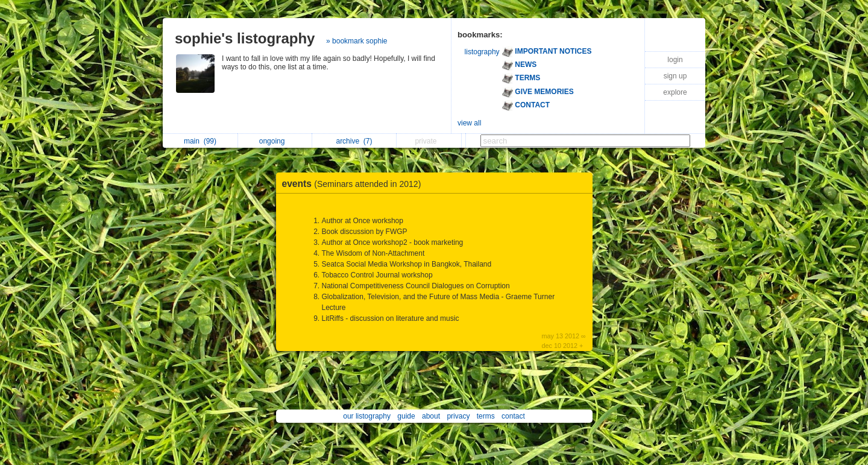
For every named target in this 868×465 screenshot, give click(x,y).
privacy (458, 416)
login (675, 60)
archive (354, 141)
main (200, 141)
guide (406, 416)
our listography (367, 416)
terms (486, 416)
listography (482, 52)
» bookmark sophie (357, 41)
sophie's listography (245, 38)
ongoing (275, 141)
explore (675, 92)
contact (513, 416)
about (431, 416)
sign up (675, 76)
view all (469, 123)
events (355, 184)
